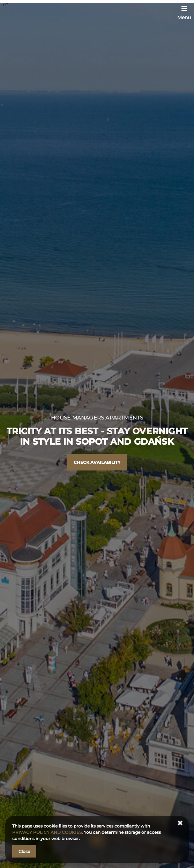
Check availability (97, 462)
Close (24, 851)
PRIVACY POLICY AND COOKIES (47, 832)
